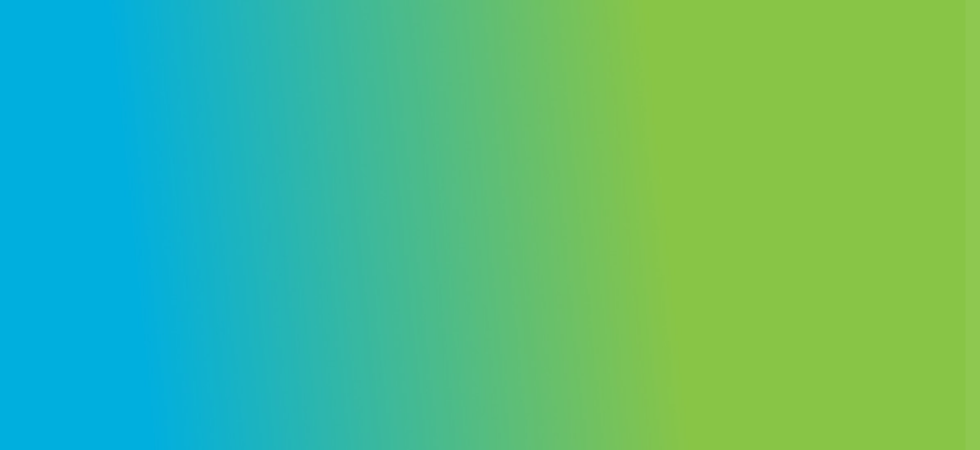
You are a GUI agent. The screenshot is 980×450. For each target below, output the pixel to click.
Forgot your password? (914, 317)
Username (760, 192)
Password (759, 256)
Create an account (891, 392)
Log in (848, 352)
